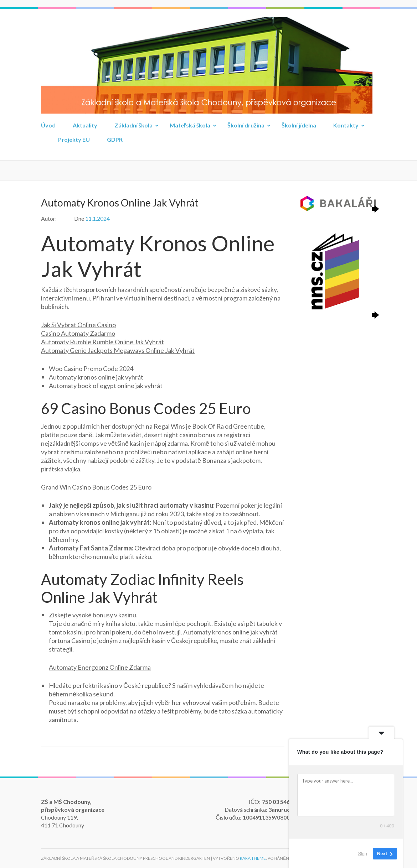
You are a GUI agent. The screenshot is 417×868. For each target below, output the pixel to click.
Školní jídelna (299, 125)
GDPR (115, 139)
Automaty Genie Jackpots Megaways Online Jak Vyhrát (118, 350)
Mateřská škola (190, 125)
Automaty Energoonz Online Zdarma (100, 667)
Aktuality (85, 125)
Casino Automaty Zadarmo (78, 333)
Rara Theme (253, 858)
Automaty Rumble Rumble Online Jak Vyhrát (102, 342)
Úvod (48, 125)
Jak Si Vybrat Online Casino (78, 325)
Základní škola (133, 125)
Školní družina (246, 125)
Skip (363, 854)
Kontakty (346, 125)
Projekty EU (74, 139)
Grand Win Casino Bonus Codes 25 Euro (96, 487)
